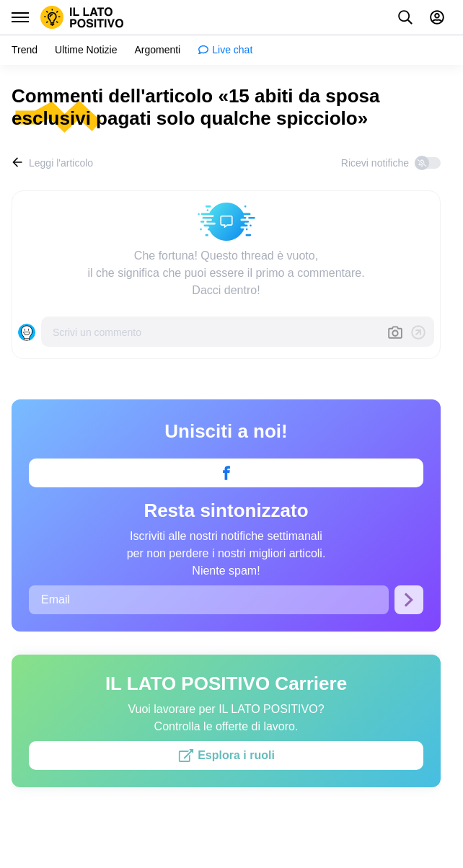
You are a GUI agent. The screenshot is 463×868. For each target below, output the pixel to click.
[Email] (209, 600)
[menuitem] (25, 50)
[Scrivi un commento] (214, 332)
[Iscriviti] (409, 600)
